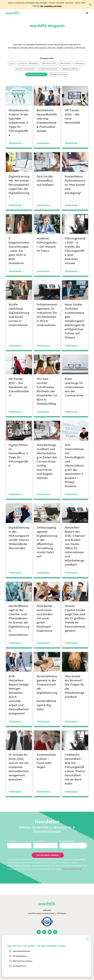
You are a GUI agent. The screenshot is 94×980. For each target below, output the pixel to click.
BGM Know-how (49, 63)
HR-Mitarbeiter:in (20, 956)
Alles (12, 63)
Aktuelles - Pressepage (28, 63)
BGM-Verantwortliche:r (22, 961)
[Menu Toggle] (87, 13)
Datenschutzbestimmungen (72, 869)
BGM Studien (65, 63)
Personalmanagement (36, 74)
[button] (87, 939)
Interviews (80, 63)
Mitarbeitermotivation (48, 69)
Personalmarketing (59, 74)
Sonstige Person (19, 966)
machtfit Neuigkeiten (25, 69)
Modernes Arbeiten (70, 69)
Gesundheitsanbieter (21, 951)
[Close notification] (90, 5)
